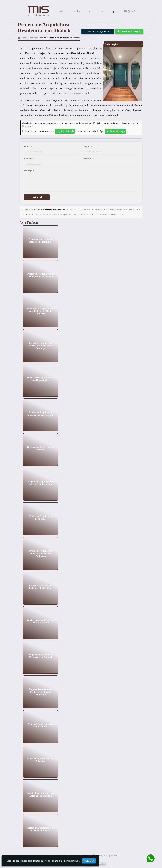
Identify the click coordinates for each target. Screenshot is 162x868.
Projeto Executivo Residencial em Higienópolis (41, 379)
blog (101, 11)
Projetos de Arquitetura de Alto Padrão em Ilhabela (41, 275)
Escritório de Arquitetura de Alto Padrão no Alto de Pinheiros (41, 311)
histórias (63, 11)
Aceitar (89, 861)
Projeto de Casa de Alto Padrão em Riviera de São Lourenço (41, 346)
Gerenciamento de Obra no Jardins (41, 448)
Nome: (28, 147)
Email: (88, 147)
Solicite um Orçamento (98, 31)
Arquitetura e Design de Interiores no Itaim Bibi (41, 240)
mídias (77, 11)
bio (90, 11)
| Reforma (114, 856)
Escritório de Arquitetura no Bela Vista (40, 760)
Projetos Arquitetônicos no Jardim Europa (41, 725)
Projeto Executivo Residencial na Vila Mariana (41, 621)
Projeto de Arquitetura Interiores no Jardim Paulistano (40, 553)
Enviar (37, 197)
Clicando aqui (115, 131)
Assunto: (89, 159)
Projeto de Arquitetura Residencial (40, 517)
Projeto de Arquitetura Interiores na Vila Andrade (40, 413)
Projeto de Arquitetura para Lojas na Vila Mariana (41, 794)
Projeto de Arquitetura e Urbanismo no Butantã (41, 656)
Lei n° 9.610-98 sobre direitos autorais (109, 214)
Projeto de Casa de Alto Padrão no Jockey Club (41, 587)
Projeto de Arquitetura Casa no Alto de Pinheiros (41, 829)
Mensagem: (30, 170)
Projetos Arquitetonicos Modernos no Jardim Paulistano (41, 692)
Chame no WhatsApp (129, 31)
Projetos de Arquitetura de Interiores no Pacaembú (41, 483)
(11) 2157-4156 (65, 131)
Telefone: (29, 159)
